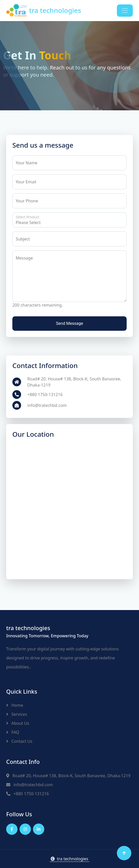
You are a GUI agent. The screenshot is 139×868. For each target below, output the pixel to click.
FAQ (13, 732)
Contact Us (19, 741)
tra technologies (69, 859)
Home (15, 705)
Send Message (70, 323)
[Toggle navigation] (125, 11)
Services (17, 714)
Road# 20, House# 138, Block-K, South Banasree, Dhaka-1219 (68, 776)
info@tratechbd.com (29, 785)
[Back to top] (124, 853)
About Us (18, 723)
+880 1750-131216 (28, 794)
